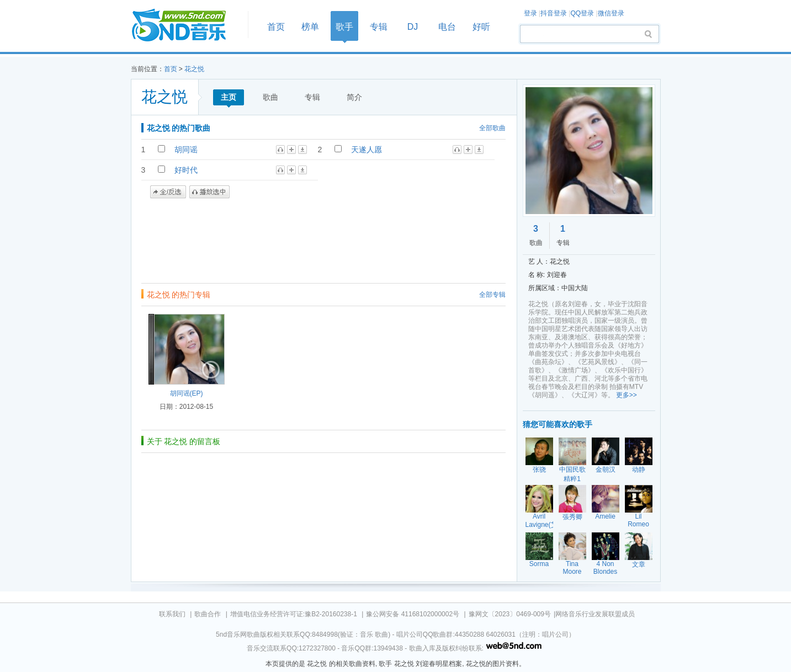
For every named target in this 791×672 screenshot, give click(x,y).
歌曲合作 (208, 614)
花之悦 (194, 69)
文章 (639, 564)
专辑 (379, 27)
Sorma (539, 564)
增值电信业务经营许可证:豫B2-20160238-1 (294, 614)
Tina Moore (572, 568)
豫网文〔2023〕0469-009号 (510, 614)
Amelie (605, 516)
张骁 (539, 470)
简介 (354, 97)
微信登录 (611, 13)
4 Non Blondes (605, 568)
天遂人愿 (367, 150)
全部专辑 (492, 295)
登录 (530, 13)
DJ (413, 27)
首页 (186, 26)
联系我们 (172, 614)
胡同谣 (186, 150)
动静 (639, 470)
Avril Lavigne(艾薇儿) (542, 525)
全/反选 (168, 192)
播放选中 (209, 192)
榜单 (310, 27)
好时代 (186, 170)
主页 (229, 97)
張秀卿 (572, 517)
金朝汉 (606, 470)
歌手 (344, 27)
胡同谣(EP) (187, 393)
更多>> (627, 395)
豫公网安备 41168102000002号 (413, 614)
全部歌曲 (492, 128)
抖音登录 (554, 13)
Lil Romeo (638, 520)
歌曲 (270, 97)
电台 (447, 27)
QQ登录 (582, 13)
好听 (481, 27)
